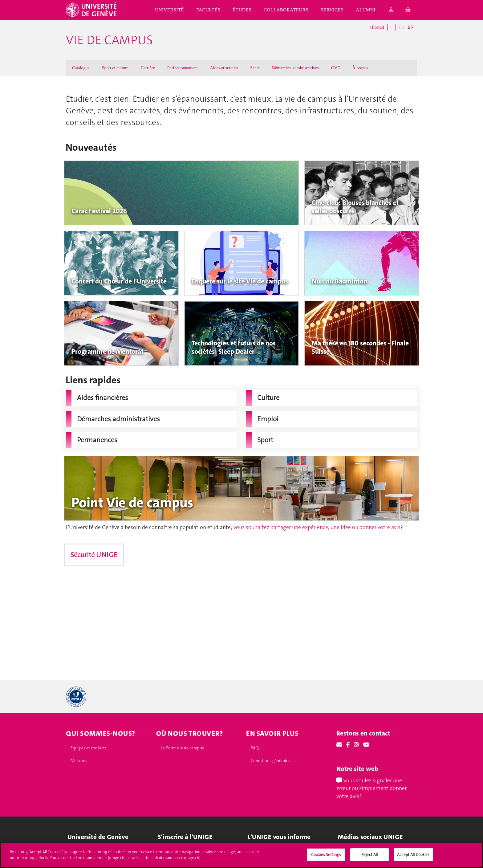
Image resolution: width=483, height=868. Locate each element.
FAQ (255, 748)
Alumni (366, 10)
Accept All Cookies (413, 855)
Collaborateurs (286, 10)
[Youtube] (366, 745)
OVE (336, 68)
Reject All (369, 855)
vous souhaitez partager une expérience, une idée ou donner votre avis (317, 527)
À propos (360, 68)
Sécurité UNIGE (94, 555)
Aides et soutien (224, 68)
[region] (241, 855)
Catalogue (81, 68)
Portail (377, 27)
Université (169, 10)
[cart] (408, 10)
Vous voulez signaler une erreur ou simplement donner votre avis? (371, 788)
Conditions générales (270, 760)
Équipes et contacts (89, 748)
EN (411, 27)
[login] (391, 10)
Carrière (148, 68)
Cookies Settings (326, 855)
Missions (79, 760)
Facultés (208, 10)
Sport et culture (115, 68)
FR (402, 27)
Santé (255, 68)
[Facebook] (348, 745)
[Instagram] (356, 745)
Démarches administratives (295, 68)
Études (242, 10)
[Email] (339, 745)
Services (332, 10)
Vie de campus (109, 40)
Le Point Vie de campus (182, 748)
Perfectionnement (183, 68)
